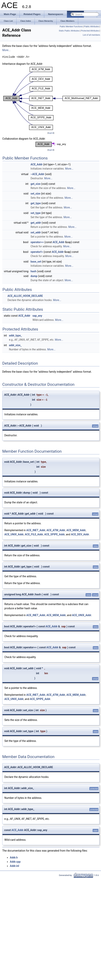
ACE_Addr (37, 164)
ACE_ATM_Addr (56, 530)
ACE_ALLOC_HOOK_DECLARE (25, 296)
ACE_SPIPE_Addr (54, 534)
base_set (36, 262)
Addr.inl (15, 866)
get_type (36, 203)
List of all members (91, 35)
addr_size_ (15, 345)
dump (34, 276)
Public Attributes (92, 27)
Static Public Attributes (69, 31)
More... (6, 50)
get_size (36, 184)
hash (33, 271)
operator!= (37, 252)
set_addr (36, 232)
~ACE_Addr (37, 174)
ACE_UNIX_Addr (14, 534)
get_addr (36, 223)
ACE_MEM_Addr (76, 530)
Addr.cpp (15, 862)
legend (51, 133)
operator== (37, 242)
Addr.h (14, 857)
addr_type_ (15, 335)
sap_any (37, 316)
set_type (36, 213)
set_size (35, 194)
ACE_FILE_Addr (34, 534)
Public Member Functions (71, 27)
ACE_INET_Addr (36, 530)
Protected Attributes (90, 31)
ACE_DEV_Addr (80, 534)
